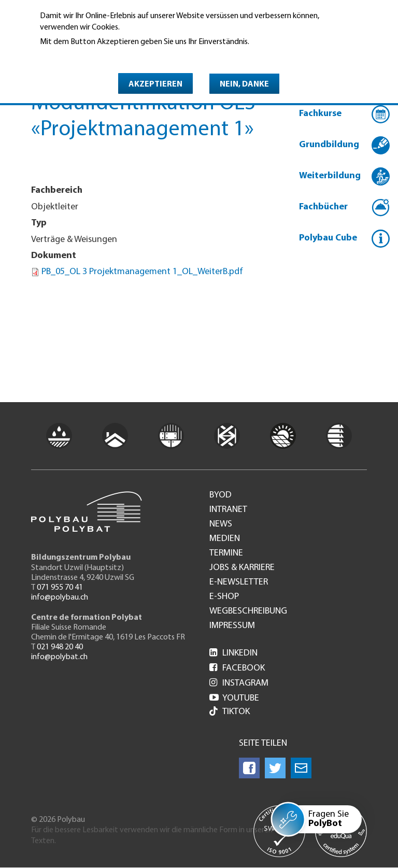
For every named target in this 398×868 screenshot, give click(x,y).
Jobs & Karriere (242, 568)
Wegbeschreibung (248, 611)
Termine (226, 553)
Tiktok (230, 712)
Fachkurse (320, 114)
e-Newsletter (239, 582)
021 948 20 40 (60, 647)
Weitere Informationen (85, 56)
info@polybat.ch (59, 657)
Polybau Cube (328, 238)
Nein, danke (244, 84)
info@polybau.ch (60, 597)
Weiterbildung (330, 176)
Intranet (228, 510)
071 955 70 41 (60, 588)
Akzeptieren (155, 84)
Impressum (232, 626)
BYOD (221, 495)
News (221, 524)
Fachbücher (323, 207)
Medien (225, 539)
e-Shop (224, 597)
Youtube (234, 698)
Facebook (237, 668)
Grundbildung (329, 145)
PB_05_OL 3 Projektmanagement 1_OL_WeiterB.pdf (142, 272)
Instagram (239, 683)
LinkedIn (233, 653)
